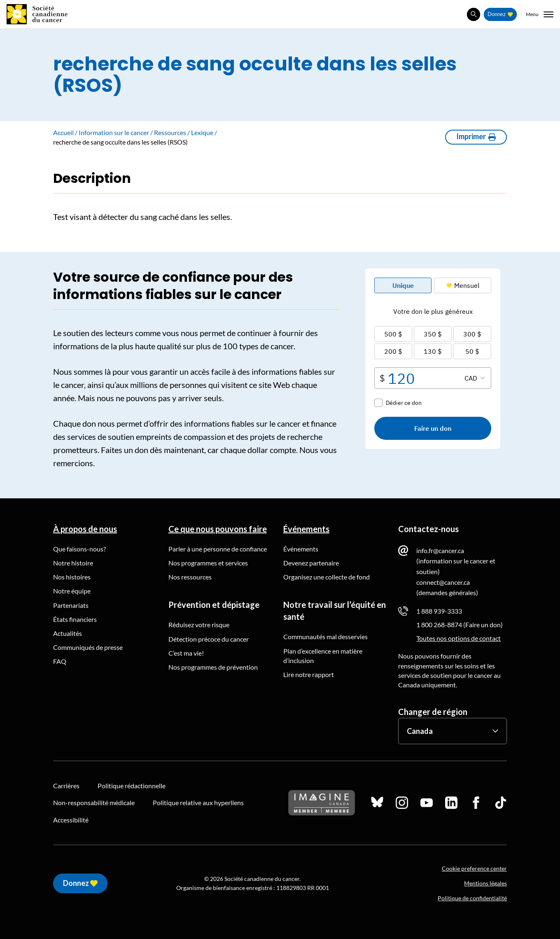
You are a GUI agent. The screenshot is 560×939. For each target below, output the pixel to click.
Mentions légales (485, 883)
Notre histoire (73, 563)
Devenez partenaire (311, 563)
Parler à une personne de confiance (218, 549)
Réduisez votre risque (199, 625)
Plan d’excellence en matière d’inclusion (323, 656)
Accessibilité (71, 820)
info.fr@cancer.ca (440, 550)
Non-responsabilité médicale (94, 802)
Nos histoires (72, 577)
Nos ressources (190, 577)
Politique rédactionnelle (132, 786)
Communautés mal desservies (325, 637)
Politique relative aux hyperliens (198, 802)
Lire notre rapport (309, 674)
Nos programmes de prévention (213, 667)
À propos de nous (85, 529)
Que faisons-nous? (79, 549)
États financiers (75, 619)
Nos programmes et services (208, 563)
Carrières (66, 786)
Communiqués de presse (88, 647)
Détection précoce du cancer (209, 639)
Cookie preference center (474, 868)
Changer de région (433, 712)
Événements (306, 529)
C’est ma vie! (186, 653)
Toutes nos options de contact (458, 638)
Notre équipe (72, 591)
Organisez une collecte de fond (327, 577)
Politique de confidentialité (472, 898)
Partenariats (71, 605)
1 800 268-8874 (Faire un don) (460, 625)
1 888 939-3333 (439, 611)
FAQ (60, 661)
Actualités (68, 633)
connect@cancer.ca (443, 582)
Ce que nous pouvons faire (218, 529)
